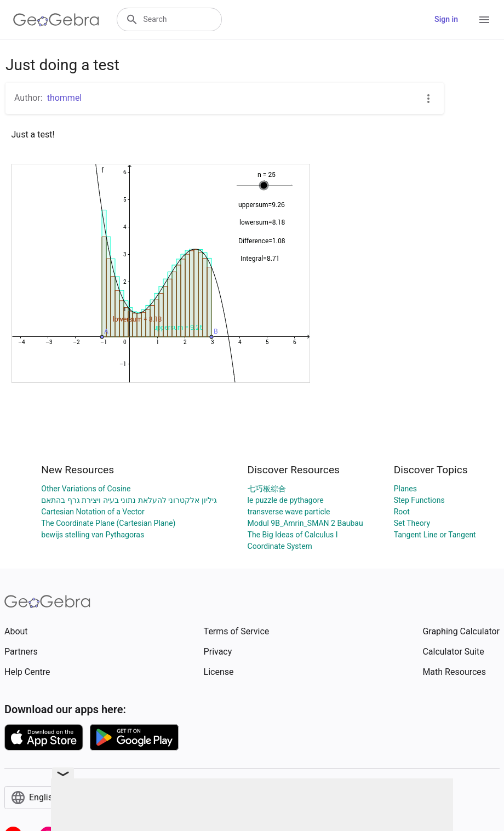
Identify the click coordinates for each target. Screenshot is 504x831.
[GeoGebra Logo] (56, 20)
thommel (65, 98)
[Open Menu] (484, 20)
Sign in (446, 19)
